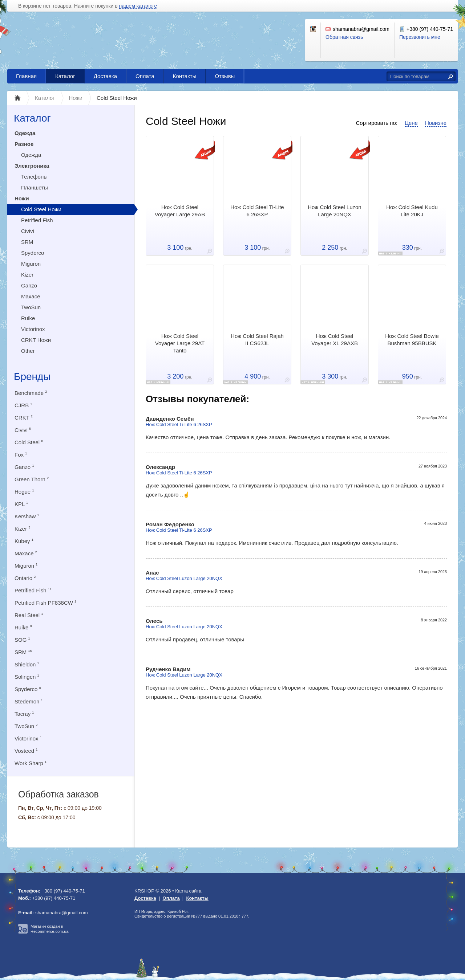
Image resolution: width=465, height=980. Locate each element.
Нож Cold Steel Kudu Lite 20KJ (412, 211)
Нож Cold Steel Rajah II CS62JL (257, 340)
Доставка (105, 76)
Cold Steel (29, 442)
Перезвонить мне (420, 37)
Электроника (32, 166)
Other (28, 351)
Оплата (145, 76)
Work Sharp (31, 763)
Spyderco (33, 253)
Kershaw (27, 516)
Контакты (185, 76)
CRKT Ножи (36, 340)
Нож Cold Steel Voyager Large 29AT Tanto (180, 343)
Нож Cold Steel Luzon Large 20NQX (334, 211)
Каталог (65, 76)
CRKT (24, 418)
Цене (411, 123)
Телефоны (34, 177)
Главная (26, 76)
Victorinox (33, 329)
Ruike (28, 318)
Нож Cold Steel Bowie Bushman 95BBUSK (412, 340)
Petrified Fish (37, 220)
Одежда (25, 133)
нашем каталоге (138, 6)
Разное (24, 144)
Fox (21, 455)
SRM (27, 242)
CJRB (23, 405)
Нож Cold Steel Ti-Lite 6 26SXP (257, 211)
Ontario (25, 578)
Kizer (27, 275)
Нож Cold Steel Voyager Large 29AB (180, 211)
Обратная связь (344, 37)
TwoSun (31, 307)
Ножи (22, 198)
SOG (22, 640)
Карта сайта (188, 891)
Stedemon (29, 701)
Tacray (24, 714)
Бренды (32, 377)
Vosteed (26, 751)
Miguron (31, 264)
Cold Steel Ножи (41, 209)
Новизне (436, 123)
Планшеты (35, 187)
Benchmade (31, 393)
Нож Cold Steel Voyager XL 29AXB (335, 340)
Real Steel (29, 615)
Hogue (24, 492)
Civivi (28, 231)
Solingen (27, 677)
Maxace (31, 296)
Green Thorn (32, 479)
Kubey (24, 541)
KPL (21, 504)
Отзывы (225, 76)
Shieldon (27, 664)
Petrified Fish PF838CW (45, 603)
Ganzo (29, 285)
